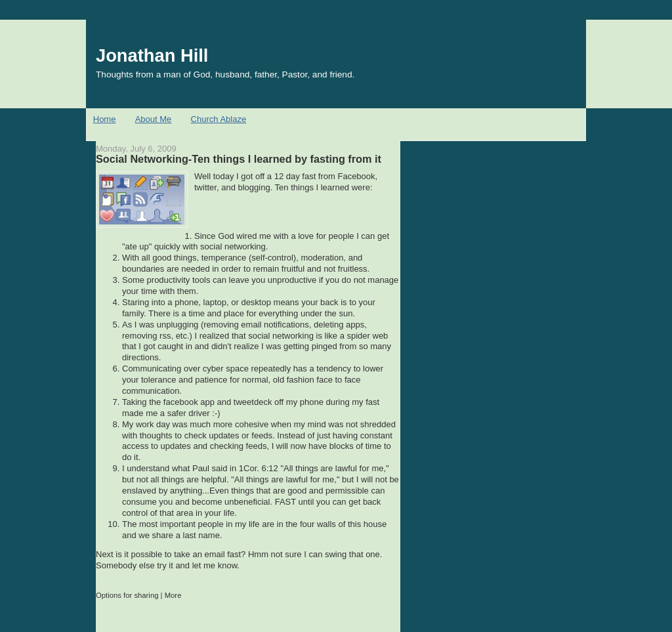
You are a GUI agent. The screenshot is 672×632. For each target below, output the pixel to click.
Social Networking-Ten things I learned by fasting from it (239, 159)
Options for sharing (127, 595)
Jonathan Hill (152, 55)
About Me (154, 119)
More (173, 595)
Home (105, 119)
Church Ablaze (219, 119)
